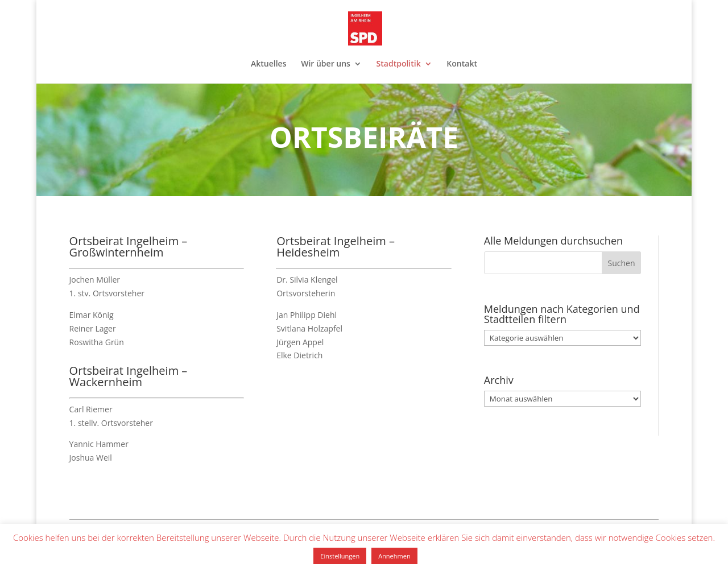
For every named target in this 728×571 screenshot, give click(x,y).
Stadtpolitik (399, 64)
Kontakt (462, 64)
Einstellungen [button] (340, 556)
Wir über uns (326, 64)
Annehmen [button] (394, 556)
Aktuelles (268, 64)
